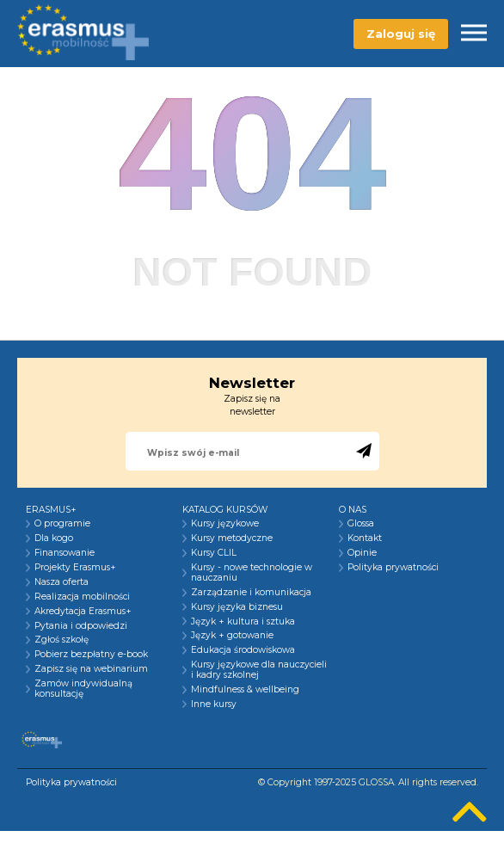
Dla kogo (54, 538)
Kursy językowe (225, 524)
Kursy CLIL (214, 553)
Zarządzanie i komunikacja (251, 593)
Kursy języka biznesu (237, 607)
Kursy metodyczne (232, 538)
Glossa (361, 524)
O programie (62, 524)
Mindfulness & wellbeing (245, 690)
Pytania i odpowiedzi (81, 626)
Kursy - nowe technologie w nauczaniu (252, 573)
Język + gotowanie (232, 636)
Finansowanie (65, 553)
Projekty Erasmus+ (75, 568)
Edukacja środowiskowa (243, 650)
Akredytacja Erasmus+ (83, 612)
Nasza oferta (61, 582)
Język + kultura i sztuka (243, 622)
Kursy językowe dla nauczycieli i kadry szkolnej (259, 670)
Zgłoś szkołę (61, 640)
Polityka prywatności (393, 568)
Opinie (362, 553)
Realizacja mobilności (82, 597)
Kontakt (365, 538)
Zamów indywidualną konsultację (83, 689)
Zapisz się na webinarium (91, 669)
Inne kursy (214, 704)
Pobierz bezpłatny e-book (91, 655)
